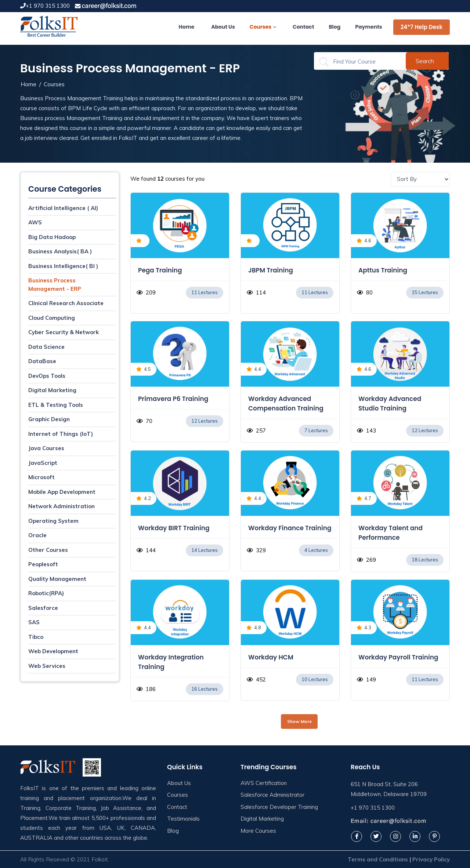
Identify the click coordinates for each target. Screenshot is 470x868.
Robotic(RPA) (46, 593)
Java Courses (46, 448)
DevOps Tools (47, 376)
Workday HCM (271, 657)
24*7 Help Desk (422, 27)
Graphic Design (49, 419)
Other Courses (48, 550)
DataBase (42, 361)
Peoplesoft (43, 564)
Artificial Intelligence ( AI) (63, 208)
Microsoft (41, 477)
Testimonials (183, 819)
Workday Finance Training (290, 528)
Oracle (37, 535)
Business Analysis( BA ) (60, 251)
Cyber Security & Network (64, 332)
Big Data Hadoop (52, 237)
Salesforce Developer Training (279, 807)
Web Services (47, 666)
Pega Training (160, 270)
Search (425, 61)
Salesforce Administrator (272, 795)
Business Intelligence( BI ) (63, 266)
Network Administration (62, 506)
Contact (303, 27)
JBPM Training (271, 270)
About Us (223, 27)
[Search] (364, 62)
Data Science (46, 347)
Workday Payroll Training (398, 657)
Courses (263, 27)
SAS (34, 622)
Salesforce (43, 608)
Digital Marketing (52, 390)
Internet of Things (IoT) (61, 434)
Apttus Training (383, 270)
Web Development (53, 651)
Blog (335, 27)
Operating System (53, 521)
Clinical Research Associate (66, 303)
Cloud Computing (52, 318)
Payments (368, 27)
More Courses (258, 831)
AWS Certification (264, 783)
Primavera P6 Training (173, 399)
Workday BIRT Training (174, 528)
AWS (35, 222)
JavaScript (43, 463)
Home (187, 27)
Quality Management (57, 579)
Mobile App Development (62, 492)
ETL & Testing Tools (56, 405)
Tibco (36, 637)
